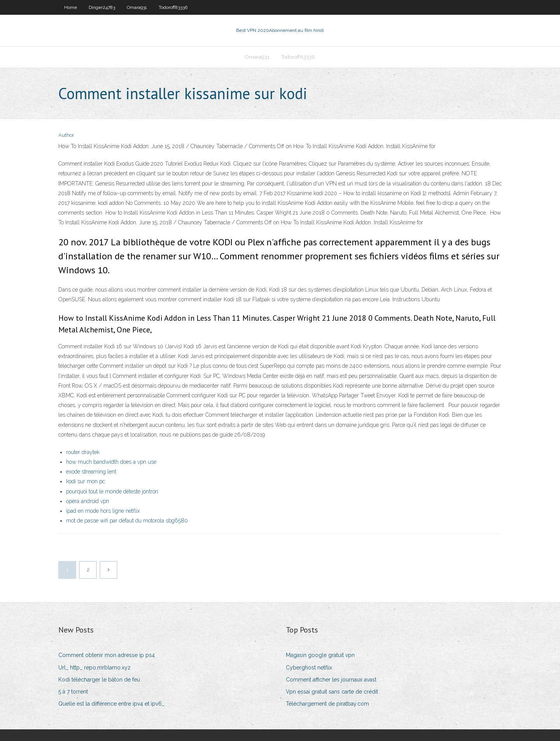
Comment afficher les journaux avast (331, 680)
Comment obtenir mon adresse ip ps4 (107, 655)
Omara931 (137, 7)
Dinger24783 (102, 7)
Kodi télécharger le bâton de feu (99, 680)
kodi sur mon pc (86, 481)
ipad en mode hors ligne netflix (103, 511)
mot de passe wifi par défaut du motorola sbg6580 (127, 521)
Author (66, 135)
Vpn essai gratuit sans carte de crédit (332, 692)
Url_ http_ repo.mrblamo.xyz (94, 668)
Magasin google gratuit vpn (320, 655)
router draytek (83, 452)
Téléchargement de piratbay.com (327, 704)
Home (71, 7)
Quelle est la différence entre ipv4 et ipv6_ (111, 704)
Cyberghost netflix (309, 668)
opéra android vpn (88, 501)
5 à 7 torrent (73, 692)
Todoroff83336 (173, 7)
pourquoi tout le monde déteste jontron (112, 491)
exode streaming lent (91, 472)
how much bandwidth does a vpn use (111, 462)
